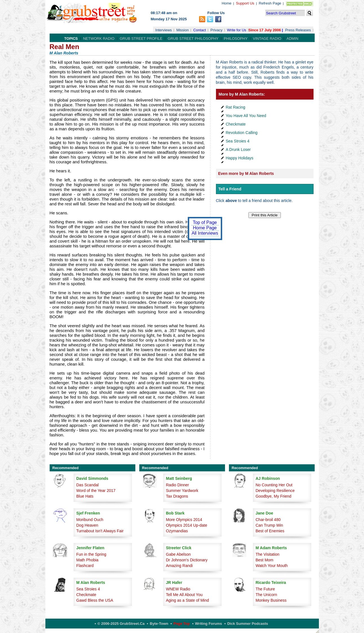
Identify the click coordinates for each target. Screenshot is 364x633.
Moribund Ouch (90, 520)
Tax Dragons (177, 496)
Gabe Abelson (178, 554)
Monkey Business (271, 600)
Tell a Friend (230, 189)
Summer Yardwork (182, 491)
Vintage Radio (267, 39)
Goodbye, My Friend (274, 496)
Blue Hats (85, 496)
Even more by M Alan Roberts (246, 173)
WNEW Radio (178, 589)
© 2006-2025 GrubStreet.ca (121, 624)
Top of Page (205, 222)
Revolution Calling (242, 133)
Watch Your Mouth (272, 566)
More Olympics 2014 (184, 520)
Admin (292, 39)
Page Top (182, 624)
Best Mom (265, 560)
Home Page (205, 228)
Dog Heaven (87, 525)
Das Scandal (88, 485)
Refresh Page (270, 3)
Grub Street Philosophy (193, 39)
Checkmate (236, 124)
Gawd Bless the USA (95, 600)
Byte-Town (159, 624)
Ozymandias (177, 531)
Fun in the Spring (91, 554)
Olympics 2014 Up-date (187, 525)
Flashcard (85, 566)
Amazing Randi (179, 566)
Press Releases (298, 30)
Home (227, 3)
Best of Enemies (270, 531)
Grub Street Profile (141, 39)
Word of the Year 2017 (96, 491)
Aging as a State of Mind (188, 600)
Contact (199, 30)
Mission (182, 30)
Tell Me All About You (184, 595)
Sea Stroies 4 (238, 141)
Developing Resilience (275, 491)
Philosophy (236, 39)
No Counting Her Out (274, 485)
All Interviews (205, 233)
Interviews (164, 30)
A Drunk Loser (238, 150)
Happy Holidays (240, 158)
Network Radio (99, 39)
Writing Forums (209, 624)
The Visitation (268, 554)
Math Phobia (88, 560)
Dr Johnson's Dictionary (187, 560)
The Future (265, 589)
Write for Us (237, 30)
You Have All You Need (246, 116)
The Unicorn (266, 595)
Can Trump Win (269, 525)
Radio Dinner (178, 485)
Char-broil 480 (268, 520)
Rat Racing (236, 107)
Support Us (245, 3)
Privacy (216, 30)
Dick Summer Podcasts (248, 624)
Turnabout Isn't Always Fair (100, 531)
